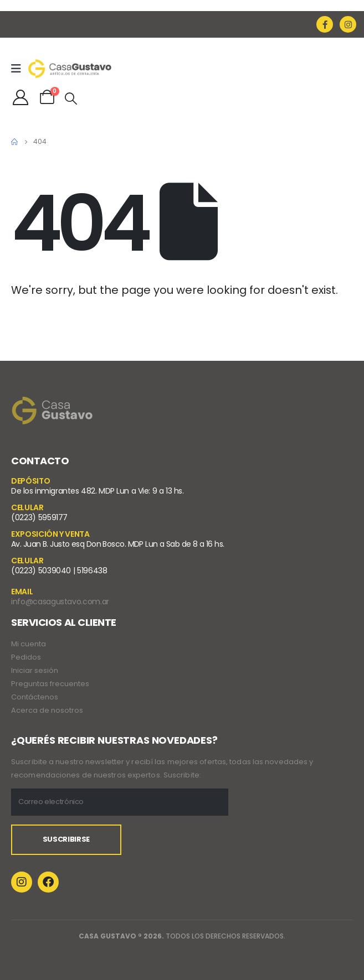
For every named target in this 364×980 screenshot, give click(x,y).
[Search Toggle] (71, 98)
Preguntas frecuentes (50, 684)
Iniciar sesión (35, 670)
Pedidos (26, 657)
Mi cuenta (29, 644)
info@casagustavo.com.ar (60, 602)
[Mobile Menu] (20, 69)
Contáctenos (35, 697)
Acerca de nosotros (47, 710)
